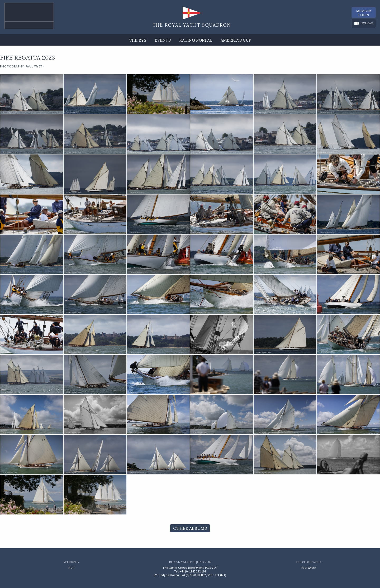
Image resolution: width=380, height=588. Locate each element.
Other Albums (190, 528)
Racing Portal (196, 40)
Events (163, 40)
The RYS (138, 40)
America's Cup (236, 40)
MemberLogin (364, 13)
